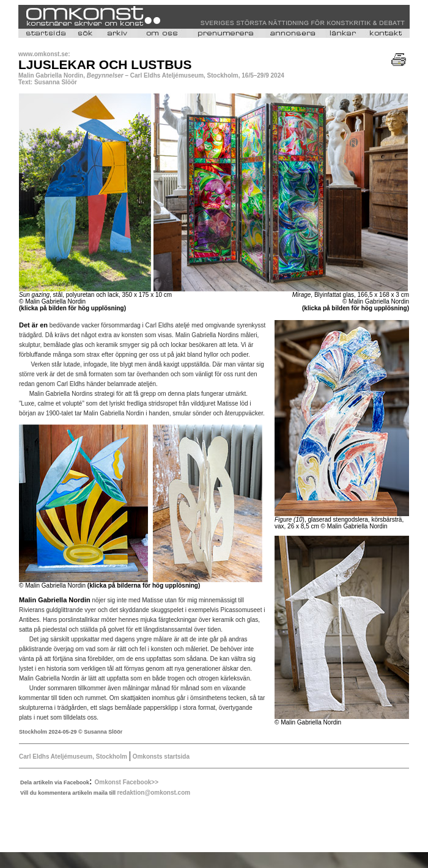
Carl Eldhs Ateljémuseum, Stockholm (73, 757)
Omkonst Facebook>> (127, 782)
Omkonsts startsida (160, 757)
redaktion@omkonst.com (153, 793)
